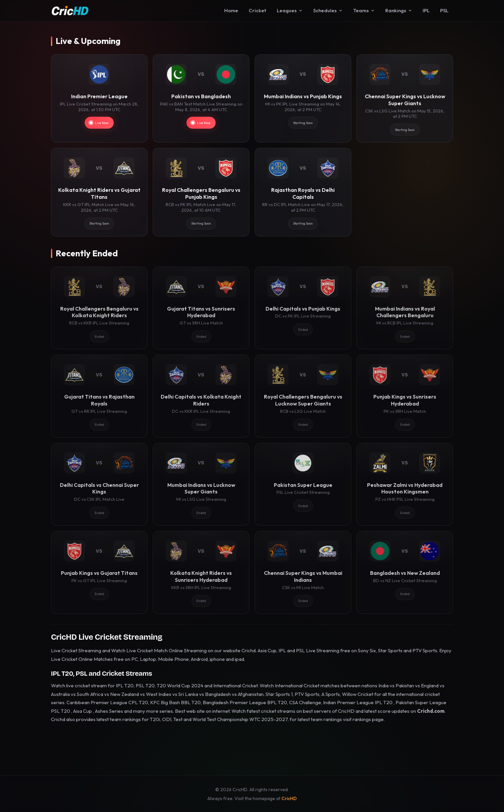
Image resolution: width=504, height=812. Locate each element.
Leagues (290, 10)
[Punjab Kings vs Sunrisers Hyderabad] (405, 396)
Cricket (257, 10)
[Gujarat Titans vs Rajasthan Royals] (99, 396)
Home (231, 10)
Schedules (328, 10)
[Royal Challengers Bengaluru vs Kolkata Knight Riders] (99, 308)
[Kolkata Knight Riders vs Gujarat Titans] (99, 192)
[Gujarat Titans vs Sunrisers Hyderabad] (201, 308)
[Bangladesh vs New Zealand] (405, 572)
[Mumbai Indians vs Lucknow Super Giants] (201, 484)
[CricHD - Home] (70, 11)
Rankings (399, 10)
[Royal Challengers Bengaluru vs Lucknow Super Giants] (303, 396)
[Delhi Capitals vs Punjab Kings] (303, 308)
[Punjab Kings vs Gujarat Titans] (99, 572)
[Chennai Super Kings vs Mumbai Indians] (303, 572)
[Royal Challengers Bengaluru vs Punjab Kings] (201, 192)
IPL (426, 10)
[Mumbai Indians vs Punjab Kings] (303, 98)
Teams (364, 10)
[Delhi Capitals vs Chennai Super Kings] (99, 484)
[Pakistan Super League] (303, 484)
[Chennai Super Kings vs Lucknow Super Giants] (405, 98)
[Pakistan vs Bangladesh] (201, 98)
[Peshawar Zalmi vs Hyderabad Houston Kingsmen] (405, 484)
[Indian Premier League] (99, 98)
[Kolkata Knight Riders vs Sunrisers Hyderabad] (201, 572)
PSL (444, 10)
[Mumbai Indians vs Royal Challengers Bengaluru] (405, 308)
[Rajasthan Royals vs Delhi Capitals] (303, 192)
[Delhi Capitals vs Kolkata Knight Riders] (201, 396)
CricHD (289, 798)
